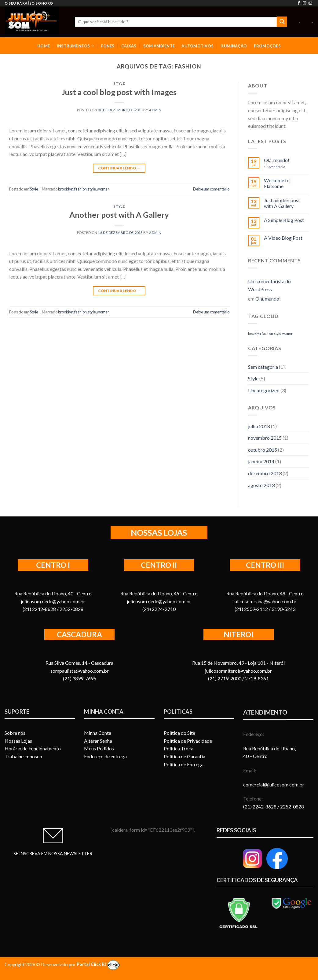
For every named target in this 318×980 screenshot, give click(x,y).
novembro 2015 (265, 438)
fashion (80, 189)
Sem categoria (263, 367)
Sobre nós (15, 733)
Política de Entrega (184, 764)
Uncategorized (264, 390)
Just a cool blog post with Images (119, 92)
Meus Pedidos (99, 748)
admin (155, 110)
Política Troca (179, 748)
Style (119, 83)
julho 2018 (259, 426)
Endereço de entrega (105, 756)
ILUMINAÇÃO (234, 46)
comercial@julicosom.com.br (274, 784)
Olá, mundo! (277, 160)
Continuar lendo (119, 168)
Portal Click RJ (98, 964)
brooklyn (66, 189)
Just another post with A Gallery (282, 203)
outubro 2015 (263, 450)
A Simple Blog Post (284, 220)
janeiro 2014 (261, 461)
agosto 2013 (261, 485)
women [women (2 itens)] (288, 333)
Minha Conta (98, 733)
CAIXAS (129, 46)
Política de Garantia (185, 756)
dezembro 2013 (265, 473)
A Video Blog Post (283, 238)
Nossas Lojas (18, 741)
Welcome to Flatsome (277, 183)
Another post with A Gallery (119, 215)
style (92, 189)
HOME (44, 46)
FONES (108, 46)
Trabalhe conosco (23, 756)
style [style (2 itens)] (278, 333)
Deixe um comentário (211, 189)
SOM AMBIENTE (159, 46)
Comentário (274, 167)
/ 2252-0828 (291, 806)
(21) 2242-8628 (260, 806)
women (103, 189)
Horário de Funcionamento (33, 748)
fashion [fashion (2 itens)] (267, 333)
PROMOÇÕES (267, 46)
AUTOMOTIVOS (197, 46)
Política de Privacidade (188, 741)
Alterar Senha (98, 741)
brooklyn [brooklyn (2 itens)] (254, 333)
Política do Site (179, 733)
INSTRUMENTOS (76, 46)
